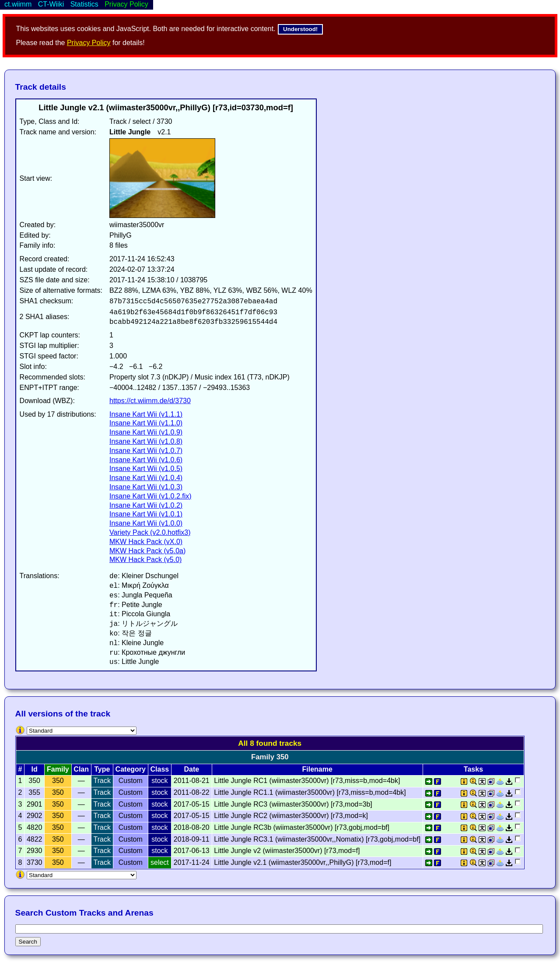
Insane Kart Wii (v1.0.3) (146, 487)
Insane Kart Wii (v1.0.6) (146, 460)
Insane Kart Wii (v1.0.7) (146, 451)
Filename (317, 769)
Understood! (300, 29)
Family (58, 769)
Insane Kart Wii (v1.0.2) (146, 505)
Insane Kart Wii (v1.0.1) (146, 514)
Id (35, 769)
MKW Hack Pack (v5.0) (145, 560)
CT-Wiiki (51, 4)
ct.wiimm (18, 4)
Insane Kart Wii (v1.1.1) (146, 414)
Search (28, 942)
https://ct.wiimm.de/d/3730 (150, 401)
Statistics (84, 4)
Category (131, 769)
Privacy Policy (89, 43)
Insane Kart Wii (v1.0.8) (146, 441)
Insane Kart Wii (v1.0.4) (146, 478)
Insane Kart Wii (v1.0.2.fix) (150, 496)
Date (191, 769)
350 (58, 781)
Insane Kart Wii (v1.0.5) (146, 469)
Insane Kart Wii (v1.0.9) (146, 432)
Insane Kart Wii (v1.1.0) (146, 423)
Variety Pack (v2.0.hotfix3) (150, 532)
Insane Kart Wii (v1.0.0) (146, 523)
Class (160, 769)
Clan (81, 769)
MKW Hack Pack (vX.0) (146, 542)
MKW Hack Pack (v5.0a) (147, 551)
